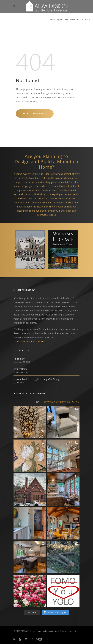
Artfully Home (21, 369)
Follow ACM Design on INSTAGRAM (61, 402)
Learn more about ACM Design (29, 342)
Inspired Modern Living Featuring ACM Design (37, 379)
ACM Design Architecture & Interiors (65, 19)
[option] (30, 250)
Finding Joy (19, 359)
